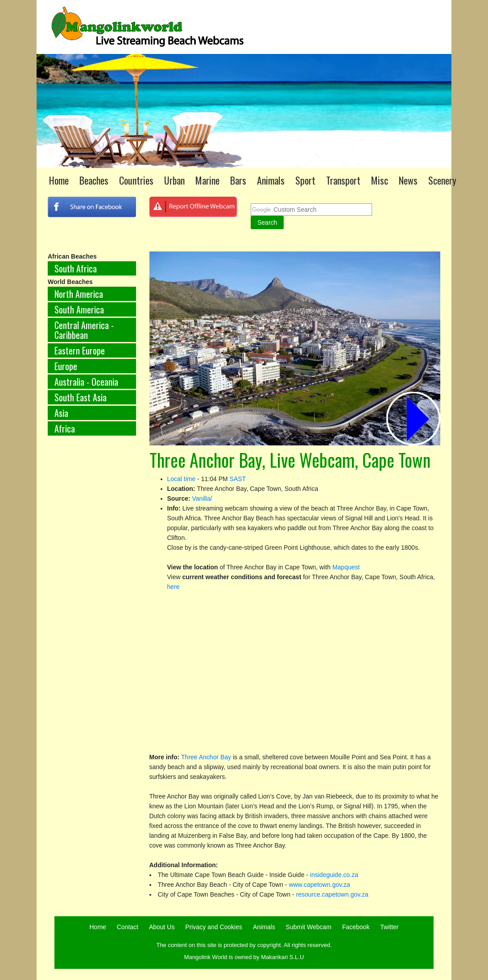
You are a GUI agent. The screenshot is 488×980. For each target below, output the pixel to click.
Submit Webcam (309, 927)
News (408, 180)
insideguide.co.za (334, 875)
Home (59, 180)
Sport (305, 180)
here (174, 587)
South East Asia (81, 397)
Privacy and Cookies (214, 927)
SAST (238, 479)
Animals (271, 180)
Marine (207, 180)
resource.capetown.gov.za (332, 894)
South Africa (76, 268)
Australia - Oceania (86, 382)
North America (79, 294)
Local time (182, 479)
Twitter (389, 927)
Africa (65, 428)
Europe (66, 366)
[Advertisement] (92, 590)
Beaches (94, 180)
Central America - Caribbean (84, 330)
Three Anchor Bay (206, 757)
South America (79, 309)
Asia (61, 413)
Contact (128, 927)
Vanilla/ (202, 498)
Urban (174, 180)
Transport (343, 180)
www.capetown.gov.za (319, 885)
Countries (136, 180)
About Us (162, 927)
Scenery (442, 180)
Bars (238, 180)
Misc (380, 180)
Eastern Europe (80, 350)
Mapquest (346, 567)
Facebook (356, 927)
